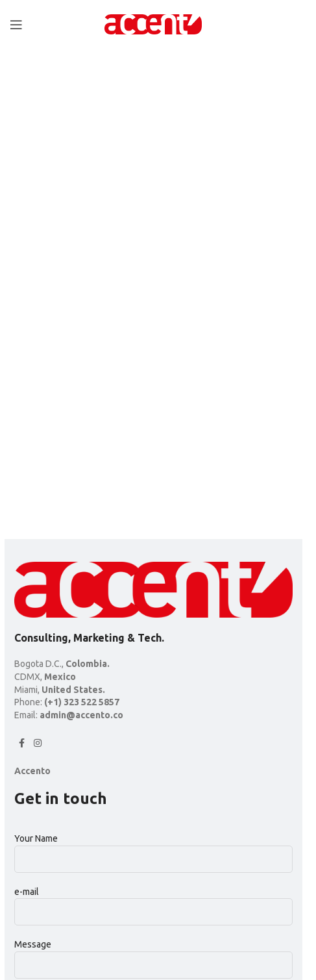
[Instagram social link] (38, 743)
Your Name (153, 848)
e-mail (153, 901)
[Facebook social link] (22, 743)
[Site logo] (153, 23)
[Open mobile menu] (16, 25)
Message (153, 954)
